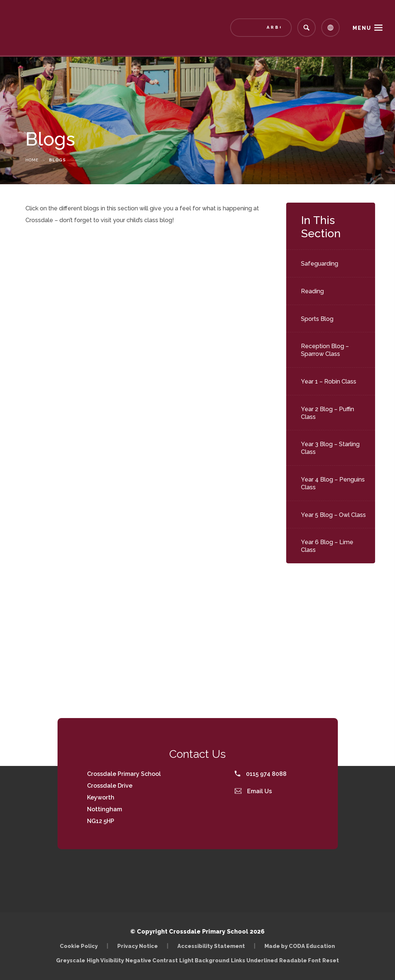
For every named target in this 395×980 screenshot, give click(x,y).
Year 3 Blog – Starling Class (330, 448)
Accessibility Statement (211, 946)
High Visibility (105, 960)
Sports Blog (317, 319)
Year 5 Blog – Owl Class (333, 515)
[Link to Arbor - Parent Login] (261, 28)
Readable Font (300, 960)
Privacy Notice (138, 946)
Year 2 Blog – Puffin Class (328, 413)
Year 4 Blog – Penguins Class (333, 483)
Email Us (253, 791)
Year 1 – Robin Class (329, 381)
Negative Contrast (152, 960)
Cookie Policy (79, 946)
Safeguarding (320, 264)
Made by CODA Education (300, 946)
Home (32, 160)
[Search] (306, 28)
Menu (362, 28)
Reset (331, 960)
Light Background (204, 960)
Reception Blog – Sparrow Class (325, 350)
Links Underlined (254, 960)
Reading (312, 291)
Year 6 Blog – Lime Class (327, 546)
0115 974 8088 (261, 774)
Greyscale (71, 960)
